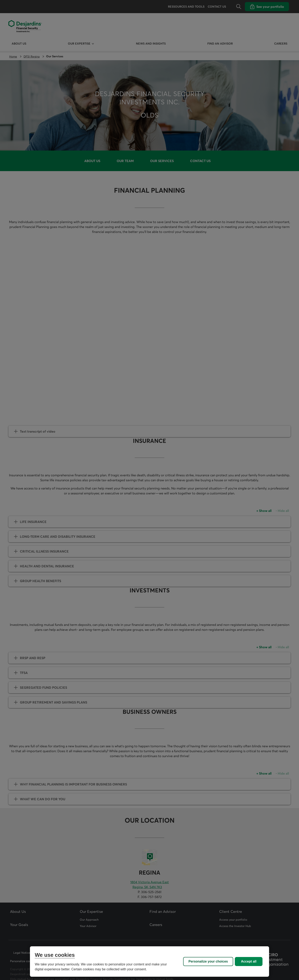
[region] (149, 962)
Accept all (249, 961)
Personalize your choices (208, 961)
